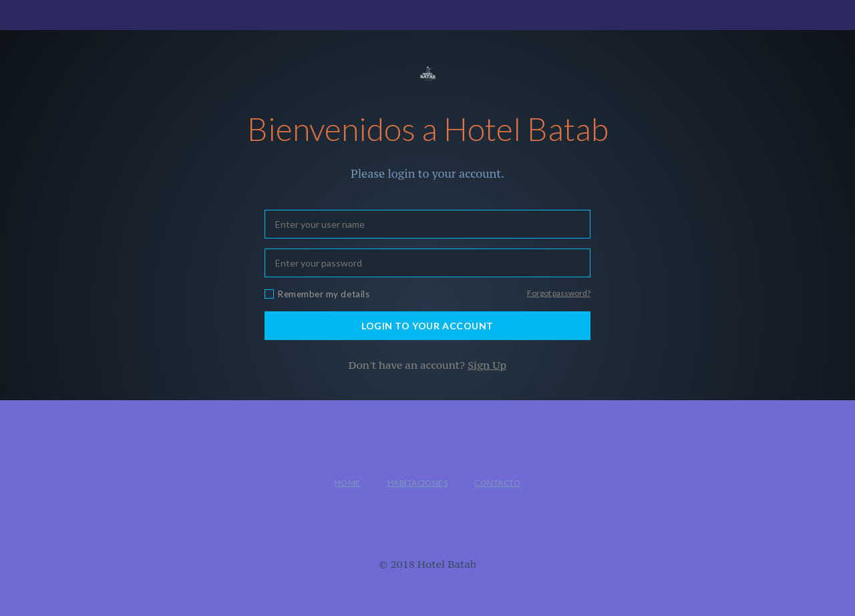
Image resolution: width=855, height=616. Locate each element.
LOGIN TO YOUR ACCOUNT (427, 326)
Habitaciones (418, 483)
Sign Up (487, 365)
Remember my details (324, 294)
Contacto (497, 483)
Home (348, 483)
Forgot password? (559, 293)
